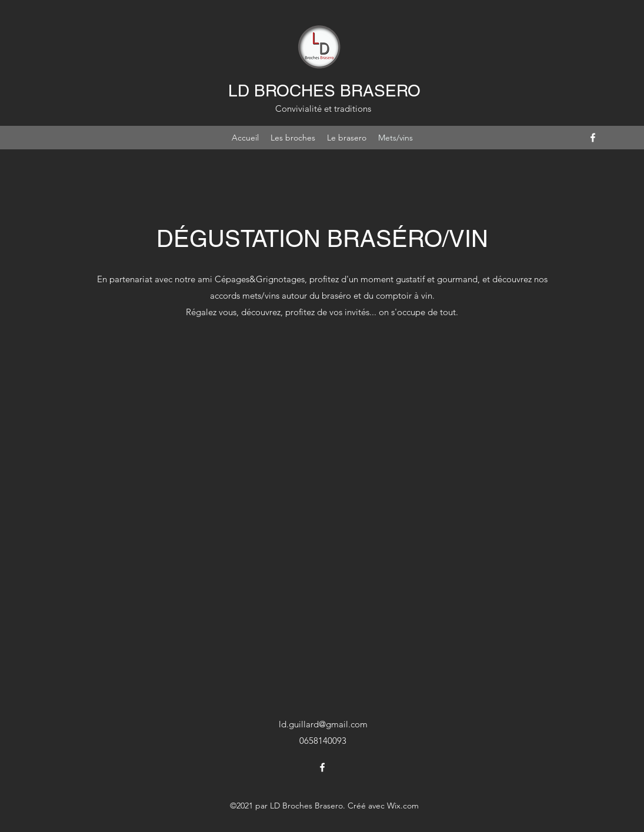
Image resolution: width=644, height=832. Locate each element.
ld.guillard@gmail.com (323, 724)
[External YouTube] (322, 504)
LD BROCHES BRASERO (324, 91)
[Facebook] (593, 138)
